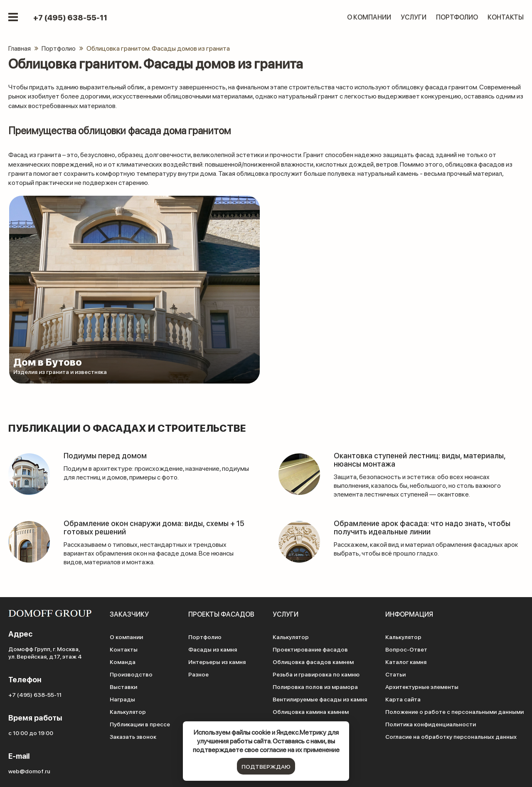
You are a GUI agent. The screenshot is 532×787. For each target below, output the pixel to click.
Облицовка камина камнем (311, 711)
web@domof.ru (29, 771)
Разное (198, 674)
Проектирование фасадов (310, 649)
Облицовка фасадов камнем (313, 662)
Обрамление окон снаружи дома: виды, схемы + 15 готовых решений (154, 527)
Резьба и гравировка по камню (316, 674)
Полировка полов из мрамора (315, 686)
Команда (123, 662)
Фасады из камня (213, 649)
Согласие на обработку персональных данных (451, 736)
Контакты (506, 17)
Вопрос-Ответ (406, 649)
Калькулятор (128, 711)
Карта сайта (403, 699)
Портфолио (457, 17)
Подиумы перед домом (105, 455)
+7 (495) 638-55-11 (70, 17)
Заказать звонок (133, 736)
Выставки (123, 686)
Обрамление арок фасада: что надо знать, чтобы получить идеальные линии (422, 527)
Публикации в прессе (140, 724)
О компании (369, 17)
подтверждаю (266, 766)
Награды (122, 699)
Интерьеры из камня (217, 662)
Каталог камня (406, 662)
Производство (131, 674)
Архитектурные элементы (422, 686)
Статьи (395, 674)
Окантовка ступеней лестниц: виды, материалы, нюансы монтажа (420, 459)
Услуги (414, 17)
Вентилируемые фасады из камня (320, 699)
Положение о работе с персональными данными (454, 711)
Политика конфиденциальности (431, 724)
